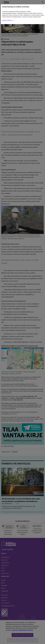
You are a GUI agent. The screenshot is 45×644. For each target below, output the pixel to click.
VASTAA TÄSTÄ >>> (8, 20)
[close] (43, 7)
